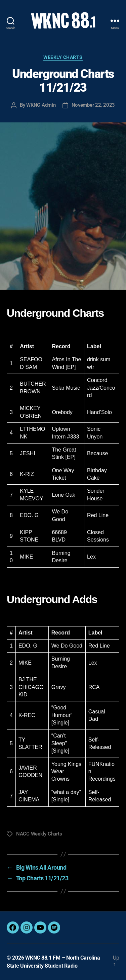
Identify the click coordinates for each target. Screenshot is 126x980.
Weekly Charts (63, 57)
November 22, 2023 (93, 105)
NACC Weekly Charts (39, 834)
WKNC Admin (41, 105)
